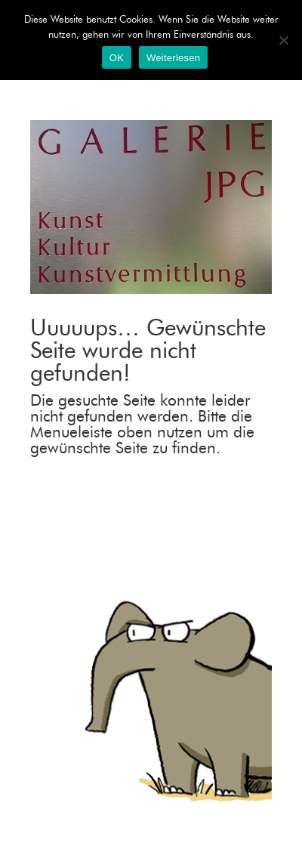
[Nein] (283, 40)
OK (117, 58)
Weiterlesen (173, 58)
